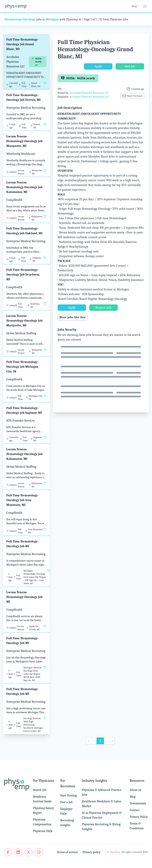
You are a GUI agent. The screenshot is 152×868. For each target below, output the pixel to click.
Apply (98, 66)
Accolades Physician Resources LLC (89, 93)
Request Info (104, 308)
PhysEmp (115, 852)
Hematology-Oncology (20, 19)
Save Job (130, 66)
